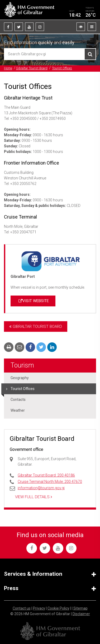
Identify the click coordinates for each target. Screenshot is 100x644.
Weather (18, 410)
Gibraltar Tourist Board (32, 68)
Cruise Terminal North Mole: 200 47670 (50, 482)
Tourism (22, 365)
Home (8, 68)
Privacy (39, 608)
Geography (20, 378)
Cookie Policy (58, 608)
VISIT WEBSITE (33, 301)
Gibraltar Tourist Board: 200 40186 (46, 475)
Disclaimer (81, 614)
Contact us (22, 608)
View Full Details (34, 497)
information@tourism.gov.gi (41, 488)
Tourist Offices (62, 68)
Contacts (18, 400)
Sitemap (80, 608)
